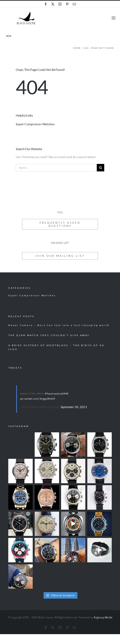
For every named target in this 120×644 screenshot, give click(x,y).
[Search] (100, 168)
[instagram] (60, 4)
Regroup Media (103, 618)
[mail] (74, 4)
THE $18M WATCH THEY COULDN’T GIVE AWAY (49, 335)
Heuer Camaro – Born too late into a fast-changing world (59, 325)
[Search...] (56, 168)
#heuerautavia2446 (56, 394)
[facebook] (46, 4)
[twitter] (53, 4)
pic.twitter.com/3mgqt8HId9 (37, 399)
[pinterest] (67, 4)
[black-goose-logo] (26, 13)
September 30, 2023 (74, 407)
